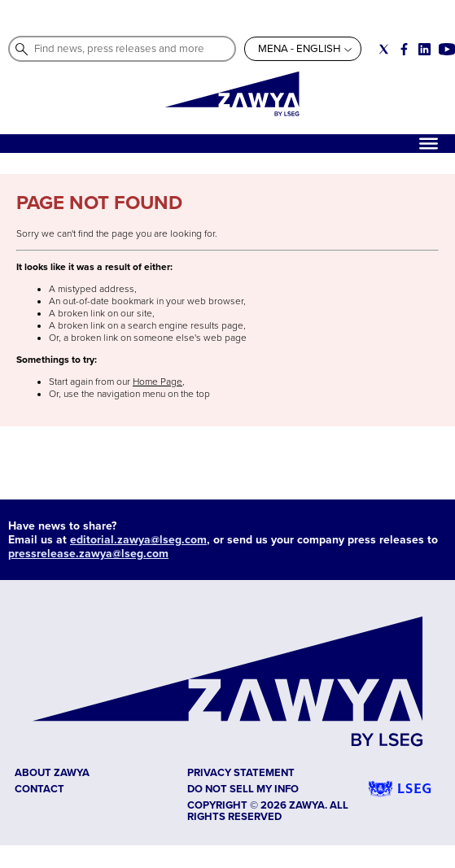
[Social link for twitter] (384, 49)
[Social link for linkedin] (424, 49)
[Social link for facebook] (404, 49)
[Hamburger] (429, 144)
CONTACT (39, 789)
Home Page (157, 382)
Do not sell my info (243, 789)
